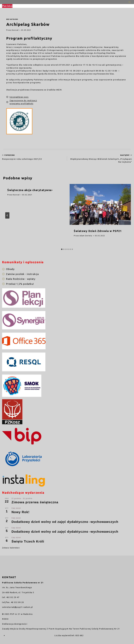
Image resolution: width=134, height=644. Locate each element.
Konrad (15, 30)
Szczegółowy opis (19, 97)
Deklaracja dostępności (15, 624)
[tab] (62, 249)
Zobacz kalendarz (11, 548)
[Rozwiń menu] (129, 2)
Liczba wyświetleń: (65, 635)
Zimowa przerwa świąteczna (35, 502)
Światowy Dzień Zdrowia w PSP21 (98, 231)
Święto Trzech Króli (28, 541)
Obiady (10, 269)
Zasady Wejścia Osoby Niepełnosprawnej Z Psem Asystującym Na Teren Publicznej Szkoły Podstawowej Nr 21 (61, 629)
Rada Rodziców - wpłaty (21, 279)
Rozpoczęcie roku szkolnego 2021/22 (34, 157)
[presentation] (100, 204)
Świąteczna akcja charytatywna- (30, 190)
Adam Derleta (86, 236)
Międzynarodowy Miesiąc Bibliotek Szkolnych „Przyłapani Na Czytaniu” (100, 158)
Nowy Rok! (21, 512)
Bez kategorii (12, 19)
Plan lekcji (7, 6)
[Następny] (127, 215)
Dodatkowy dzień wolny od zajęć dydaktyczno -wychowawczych (65, 522)
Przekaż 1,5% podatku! (20, 284)
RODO (5, 619)
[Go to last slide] (7, 215)
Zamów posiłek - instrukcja (22, 274)
